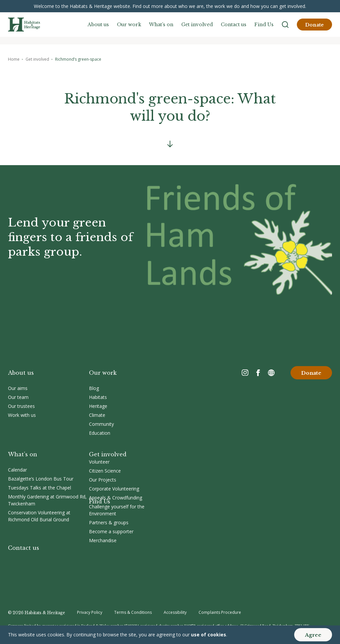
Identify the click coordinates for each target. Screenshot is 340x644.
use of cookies (209, 635)
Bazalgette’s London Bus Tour (41, 479)
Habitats (98, 397)
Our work (129, 25)
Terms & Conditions (133, 612)
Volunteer (99, 462)
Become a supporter (111, 531)
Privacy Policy (90, 612)
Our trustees (21, 406)
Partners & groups (109, 522)
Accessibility (175, 612)
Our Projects (103, 480)
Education (100, 433)
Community (101, 424)
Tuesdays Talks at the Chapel (40, 488)
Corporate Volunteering (114, 489)
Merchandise (103, 540)
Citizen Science (105, 471)
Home (14, 59)
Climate (97, 415)
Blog (94, 388)
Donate (314, 25)
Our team (18, 397)
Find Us (264, 25)
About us (98, 25)
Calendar (17, 470)
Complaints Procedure (220, 612)
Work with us (22, 415)
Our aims (18, 388)
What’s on (161, 25)
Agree (313, 635)
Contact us (234, 25)
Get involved (197, 25)
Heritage (98, 406)
